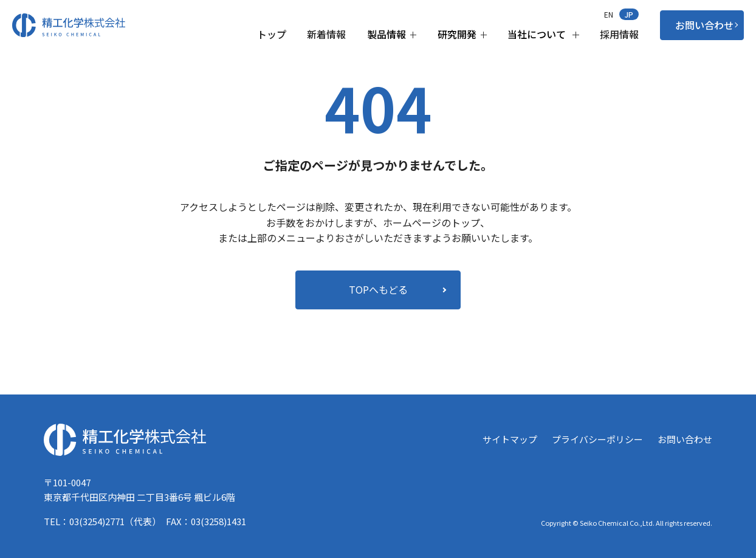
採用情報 (619, 34)
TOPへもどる (378, 289)
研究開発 (462, 34)
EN (609, 14)
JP (629, 14)
